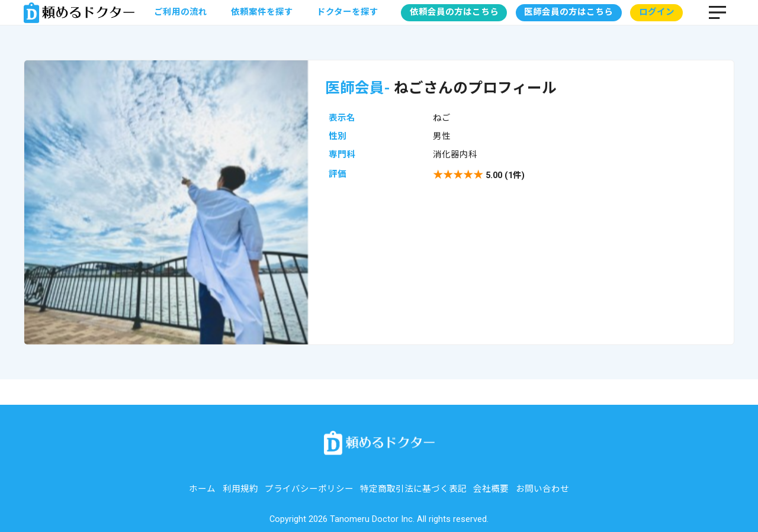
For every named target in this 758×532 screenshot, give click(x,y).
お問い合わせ (542, 489)
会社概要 (491, 489)
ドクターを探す (348, 12)
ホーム (202, 489)
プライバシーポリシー (309, 489)
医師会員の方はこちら (568, 12)
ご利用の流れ (181, 12)
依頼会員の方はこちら (454, 12)
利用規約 (240, 489)
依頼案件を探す (262, 12)
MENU (717, 13)
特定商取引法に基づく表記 (413, 489)
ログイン (657, 12)
